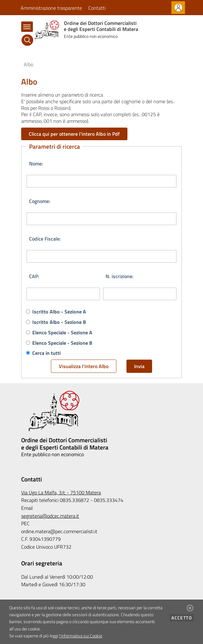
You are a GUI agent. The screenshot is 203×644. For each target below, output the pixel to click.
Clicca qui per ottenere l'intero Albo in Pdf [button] (74, 134)
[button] (190, 608)
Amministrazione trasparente (51, 8)
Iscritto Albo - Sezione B (59, 322)
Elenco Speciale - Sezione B (62, 343)
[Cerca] (27, 40)
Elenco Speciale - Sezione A (62, 332)
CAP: (34, 276)
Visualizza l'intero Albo (84, 366)
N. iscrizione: (120, 276)
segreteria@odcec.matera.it (50, 516)
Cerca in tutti (46, 353)
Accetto (183, 618)
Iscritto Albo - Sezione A (59, 312)
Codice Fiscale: (45, 239)
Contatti (97, 8)
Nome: (36, 164)
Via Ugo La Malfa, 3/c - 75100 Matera (61, 492)
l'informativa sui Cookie (81, 636)
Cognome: (40, 201)
